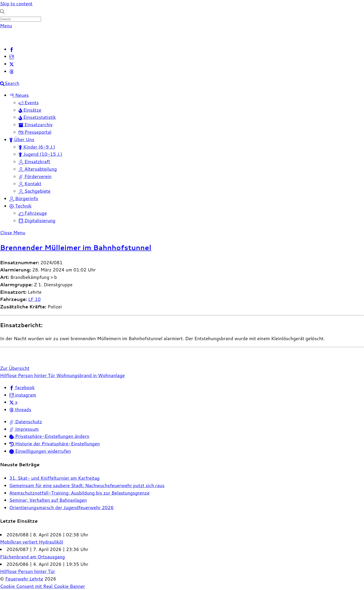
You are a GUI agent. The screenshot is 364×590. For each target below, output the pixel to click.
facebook (22, 387)
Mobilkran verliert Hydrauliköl (32, 542)
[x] (12, 64)
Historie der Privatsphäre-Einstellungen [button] (55, 443)
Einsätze (30, 110)
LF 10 (34, 299)
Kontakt (30, 183)
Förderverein (35, 176)
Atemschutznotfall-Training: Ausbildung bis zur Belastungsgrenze (79, 493)
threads (20, 409)
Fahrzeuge (33, 213)
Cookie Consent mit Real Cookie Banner (42, 586)
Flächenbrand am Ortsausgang (32, 557)
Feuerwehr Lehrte (24, 579)
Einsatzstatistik (37, 117)
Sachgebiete (35, 191)
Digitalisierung (37, 220)
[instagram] (12, 56)
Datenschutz (26, 421)
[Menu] (6, 26)
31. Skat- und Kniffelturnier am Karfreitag (54, 478)
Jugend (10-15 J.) (40, 154)
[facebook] (12, 49)
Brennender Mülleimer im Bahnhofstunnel (76, 247)
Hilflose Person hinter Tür (28, 375)
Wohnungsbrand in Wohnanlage (90, 375)
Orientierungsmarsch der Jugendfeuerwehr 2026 (61, 507)
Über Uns (22, 139)
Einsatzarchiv (36, 124)
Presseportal (35, 132)
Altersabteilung (38, 169)
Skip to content (16, 3)
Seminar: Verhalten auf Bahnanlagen (48, 500)
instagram (23, 395)
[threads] (12, 71)
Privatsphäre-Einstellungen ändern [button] (49, 436)
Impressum (24, 429)
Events (29, 102)
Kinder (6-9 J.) (37, 147)
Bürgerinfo (24, 198)
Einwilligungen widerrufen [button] (40, 451)
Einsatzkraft (34, 161)
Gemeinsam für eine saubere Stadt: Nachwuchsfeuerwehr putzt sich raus (87, 485)
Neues (19, 95)
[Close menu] (13, 232)
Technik (20, 206)
